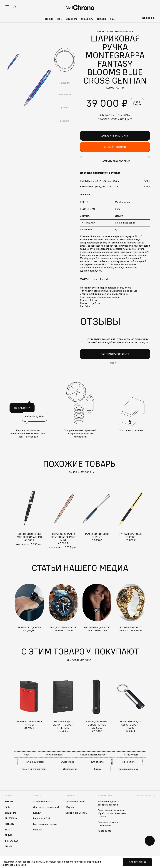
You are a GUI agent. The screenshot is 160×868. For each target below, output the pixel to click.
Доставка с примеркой (46, 807)
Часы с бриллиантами (34, 769)
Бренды (49, 19)
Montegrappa (122, 202)
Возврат (38, 830)
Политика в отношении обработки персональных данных (112, 813)
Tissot (26, 755)
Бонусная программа (45, 824)
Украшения (72, 19)
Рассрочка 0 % (42, 818)
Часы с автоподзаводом (94, 755)
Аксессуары (87, 19)
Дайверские (70, 769)
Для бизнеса (12, 841)
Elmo (118, 209)
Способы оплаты (42, 801)
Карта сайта (105, 831)
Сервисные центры (76, 813)
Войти (114, 363)
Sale (113, 19)
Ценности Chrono (75, 801)
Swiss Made (67, 762)
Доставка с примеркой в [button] (100, 173)
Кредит (37, 813)
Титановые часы (35, 762)
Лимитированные (128, 769)
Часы (59, 19)
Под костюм (128, 762)
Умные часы (131, 755)
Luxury (98, 769)
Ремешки (102, 19)
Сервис (9, 846)
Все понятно (137, 862)
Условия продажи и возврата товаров (109, 803)
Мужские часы (55, 755)
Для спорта (97, 762)
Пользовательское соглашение (108, 824)
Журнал (70, 807)
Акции (8, 835)
